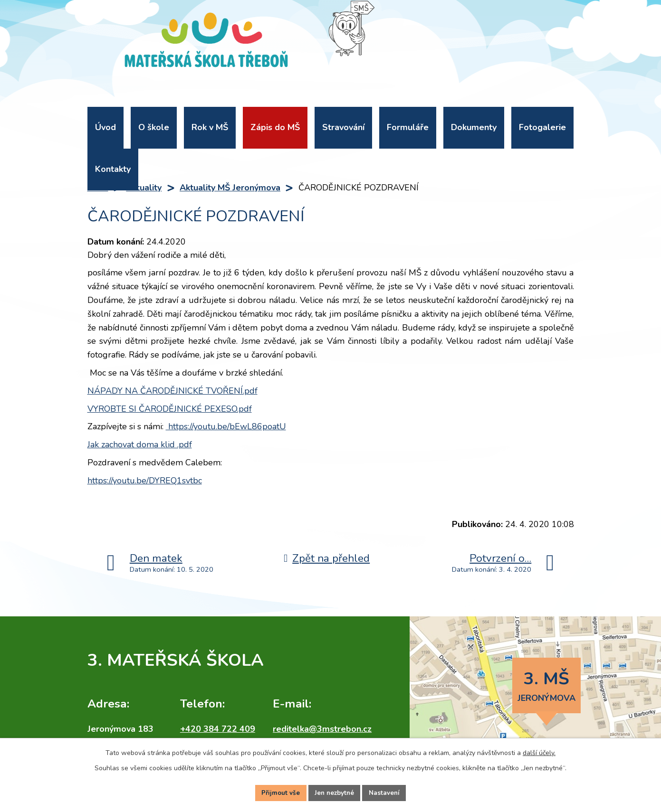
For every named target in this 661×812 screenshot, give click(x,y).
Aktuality (144, 188)
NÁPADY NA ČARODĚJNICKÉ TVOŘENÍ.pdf (172, 391)
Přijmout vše (279, 792)
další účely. (539, 751)
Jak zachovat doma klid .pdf (140, 444)
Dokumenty (474, 127)
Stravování (343, 127)
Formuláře (408, 127)
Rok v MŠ (210, 127)
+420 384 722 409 (218, 729)
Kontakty (113, 169)
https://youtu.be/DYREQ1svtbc (145, 481)
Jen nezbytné (335, 792)
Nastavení (386, 792)
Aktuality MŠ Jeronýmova (230, 188)
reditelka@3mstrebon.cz (322, 729)
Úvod (105, 127)
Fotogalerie (542, 127)
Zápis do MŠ (275, 127)
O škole (154, 127)
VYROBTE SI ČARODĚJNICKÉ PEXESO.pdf (170, 409)
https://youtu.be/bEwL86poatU (226, 426)
